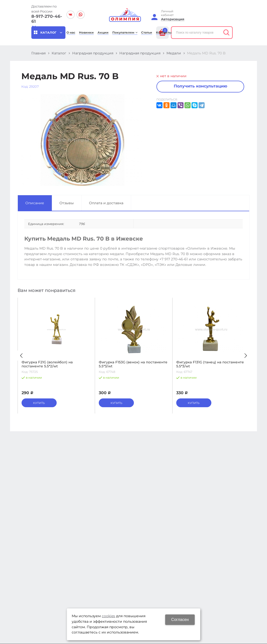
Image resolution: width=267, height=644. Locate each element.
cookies (108, 616)
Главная (38, 53)
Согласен (180, 620)
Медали (174, 53)
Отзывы (67, 203)
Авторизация (173, 19)
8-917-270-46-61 (47, 19)
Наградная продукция (93, 53)
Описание (35, 203)
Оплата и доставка (106, 203)
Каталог (59, 53)
